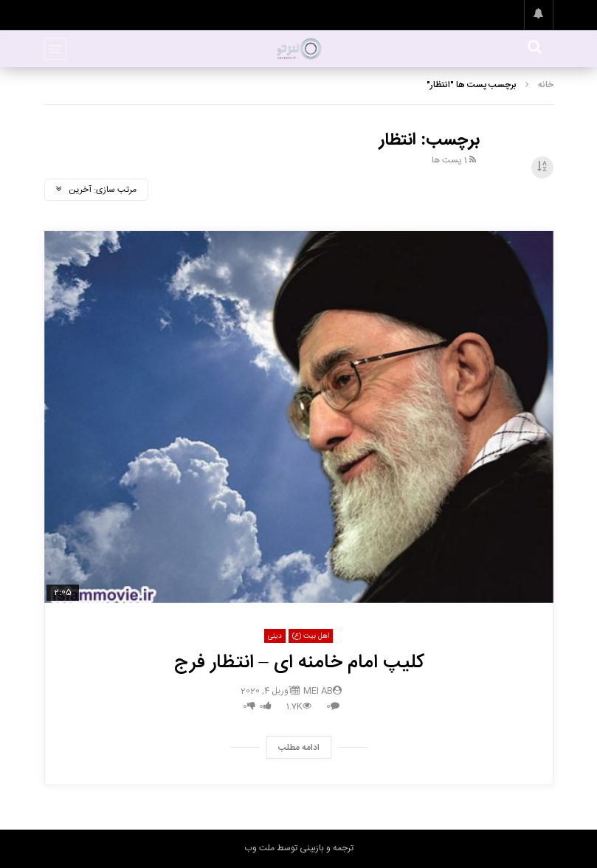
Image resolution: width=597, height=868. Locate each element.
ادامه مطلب (299, 748)
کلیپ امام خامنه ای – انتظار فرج (299, 663)
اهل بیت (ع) (311, 636)
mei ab (318, 691)
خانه (546, 85)
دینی (275, 636)
